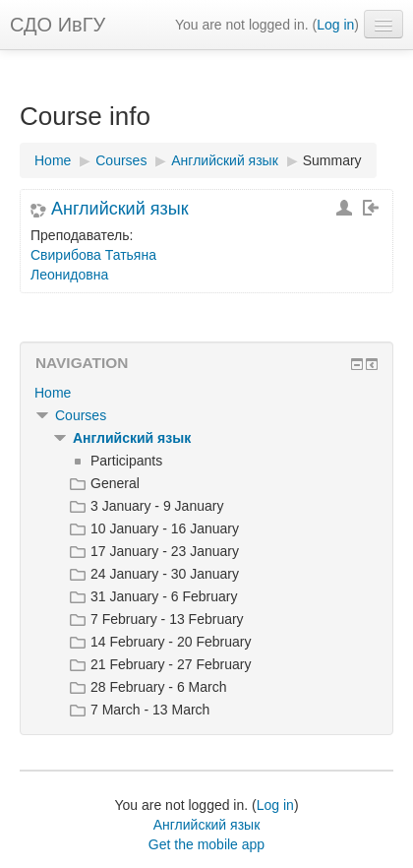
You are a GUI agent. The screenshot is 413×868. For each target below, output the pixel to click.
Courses (81, 415)
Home (53, 393)
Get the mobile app (206, 844)
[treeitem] (206, 393)
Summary (332, 160)
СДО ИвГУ (58, 25)
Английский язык (120, 209)
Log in (335, 25)
